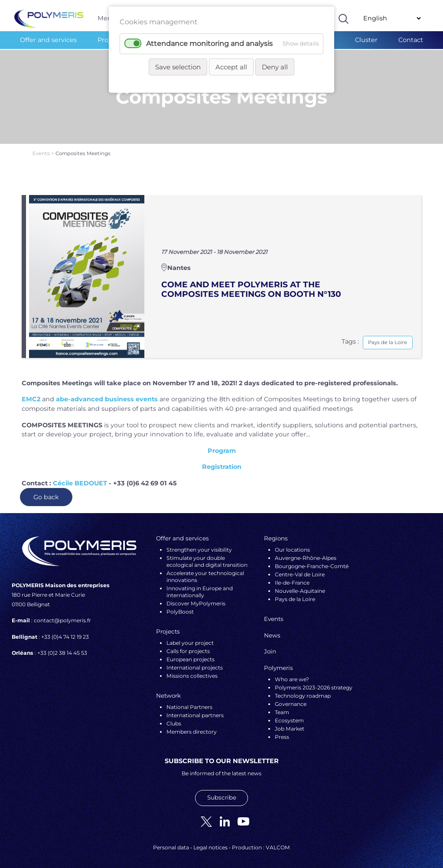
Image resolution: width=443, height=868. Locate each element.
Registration (222, 462)
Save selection (178, 67)
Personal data (171, 842)
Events (42, 148)
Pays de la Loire (388, 337)
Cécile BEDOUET (80, 478)
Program (222, 445)
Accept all (231, 67)
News (272, 630)
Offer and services (48, 40)
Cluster (366, 40)
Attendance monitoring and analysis (209, 44)
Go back (46, 492)
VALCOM (278, 842)
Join (270, 646)
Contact (411, 40)
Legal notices (210, 842)
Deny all (275, 67)
